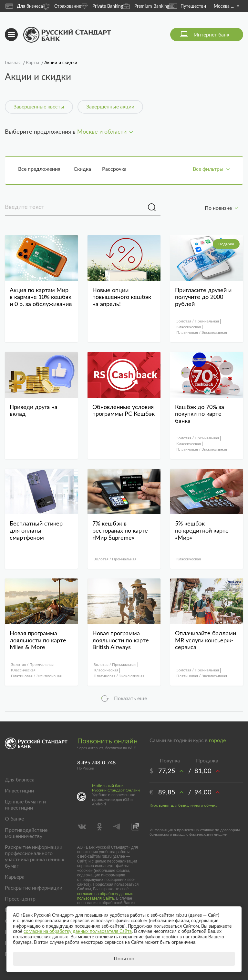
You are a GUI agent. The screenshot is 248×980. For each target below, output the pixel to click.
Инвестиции (19, 791)
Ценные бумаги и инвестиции (25, 805)
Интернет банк (212, 35)
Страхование (62, 6)
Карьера (15, 877)
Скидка (82, 169)
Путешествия (189, 6)
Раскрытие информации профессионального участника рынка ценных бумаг (35, 857)
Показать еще (130, 699)
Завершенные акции (110, 107)
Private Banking (102, 6)
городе (217, 740)
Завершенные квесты (39, 107)
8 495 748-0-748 (96, 763)
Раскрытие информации (34, 888)
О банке (14, 819)
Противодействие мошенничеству (26, 833)
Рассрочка (114, 169)
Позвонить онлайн (107, 741)
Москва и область (227, 6)
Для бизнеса (24, 6)
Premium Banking (146, 6)
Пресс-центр (20, 899)
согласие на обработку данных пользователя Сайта (105, 896)
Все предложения (39, 169)
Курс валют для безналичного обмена (183, 805)
